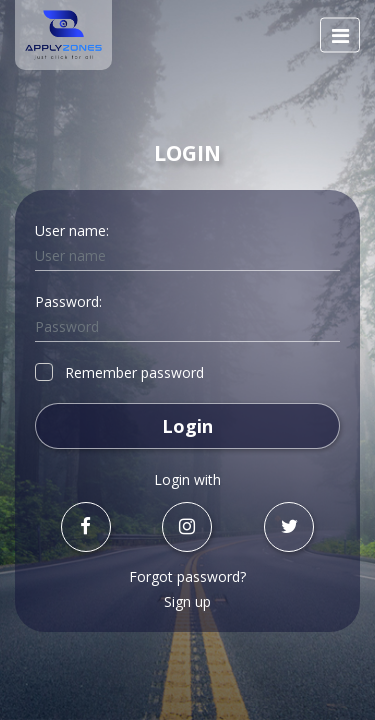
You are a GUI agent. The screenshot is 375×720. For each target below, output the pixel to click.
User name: (72, 230)
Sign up (187, 601)
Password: (68, 301)
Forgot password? (187, 576)
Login (187, 426)
